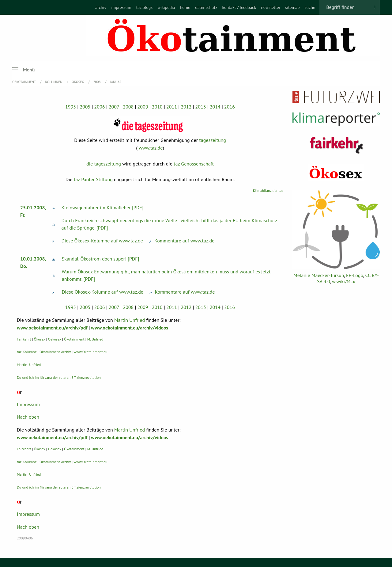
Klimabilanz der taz (268, 190)
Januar (116, 82)
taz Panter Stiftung (93, 179)
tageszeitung (213, 140)
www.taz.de (151, 148)
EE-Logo (355, 275)
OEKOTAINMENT (24, 82)
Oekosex (55, 339)
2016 (230, 107)
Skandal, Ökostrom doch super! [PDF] (101, 259)
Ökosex (78, 82)
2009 (143, 107)
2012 (186, 107)
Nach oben (28, 417)
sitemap (292, 7)
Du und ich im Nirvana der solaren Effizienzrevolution (59, 377)
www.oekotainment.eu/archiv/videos (130, 328)
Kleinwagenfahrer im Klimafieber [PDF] (103, 207)
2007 (114, 107)
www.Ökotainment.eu (90, 352)
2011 (172, 107)
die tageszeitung (104, 164)
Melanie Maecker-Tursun (319, 275)
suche (310, 7)
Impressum (28, 404)
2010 (157, 107)
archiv (101, 7)
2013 (201, 107)
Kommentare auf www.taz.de (182, 241)
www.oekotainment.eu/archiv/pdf (52, 328)
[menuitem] (101, 7)
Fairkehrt (24, 339)
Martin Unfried (130, 320)
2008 (98, 82)
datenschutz (206, 7)
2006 (100, 107)
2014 (215, 107)
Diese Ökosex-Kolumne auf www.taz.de (102, 241)
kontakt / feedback (239, 7)
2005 (85, 107)
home (185, 7)
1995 (71, 107)
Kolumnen (54, 82)
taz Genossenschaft (194, 164)
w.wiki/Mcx (343, 281)
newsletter (271, 7)
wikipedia (166, 7)
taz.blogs (145, 7)
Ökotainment (74, 339)
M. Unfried (95, 339)
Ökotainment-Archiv (55, 352)
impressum (121, 7)
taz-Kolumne (27, 352)
